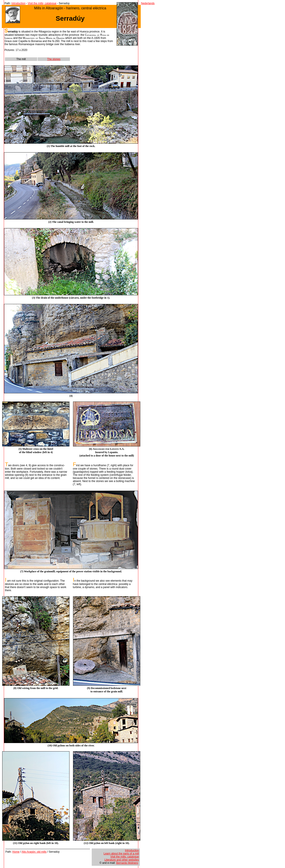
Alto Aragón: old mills (34, 852)
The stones (54, 59)
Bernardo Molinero (127, 863)
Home (16, 852)
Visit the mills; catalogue (42, 3)
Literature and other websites (122, 860)
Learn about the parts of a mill (121, 854)
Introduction (18, 3)
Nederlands (148, 3)
